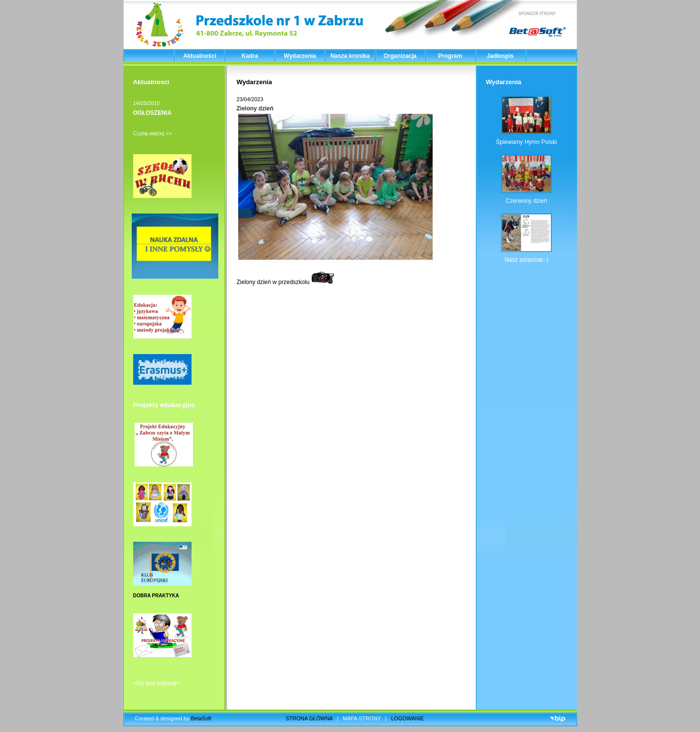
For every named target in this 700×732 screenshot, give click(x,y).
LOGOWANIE (408, 718)
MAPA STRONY (362, 718)
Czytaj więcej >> (153, 133)
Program (450, 56)
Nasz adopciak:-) (526, 260)
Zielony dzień (255, 108)
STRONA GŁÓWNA (309, 718)
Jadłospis (500, 56)
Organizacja (400, 56)
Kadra (250, 56)
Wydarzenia (300, 56)
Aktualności (200, 56)
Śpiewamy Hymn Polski (526, 142)
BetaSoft (201, 718)
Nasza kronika (350, 56)
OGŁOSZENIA (152, 113)
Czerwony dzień (526, 201)
